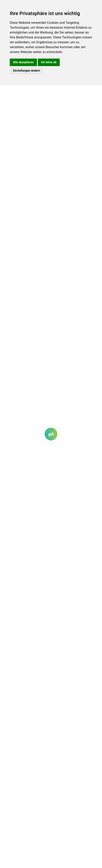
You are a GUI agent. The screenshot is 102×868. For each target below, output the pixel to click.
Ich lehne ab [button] (49, 62)
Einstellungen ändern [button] (27, 71)
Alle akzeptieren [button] (23, 62)
